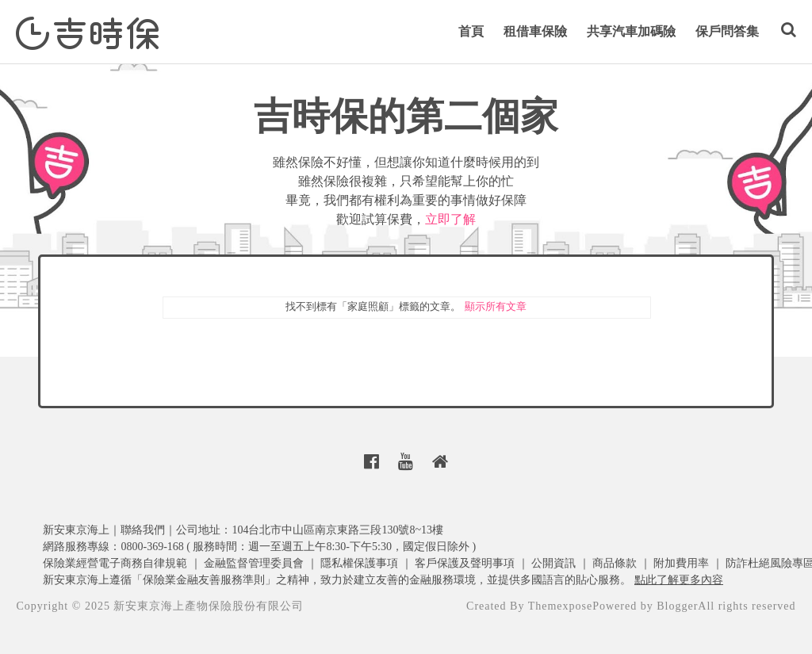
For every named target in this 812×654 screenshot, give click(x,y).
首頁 (471, 31)
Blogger (677, 606)
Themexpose (561, 606)
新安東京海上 (76, 530)
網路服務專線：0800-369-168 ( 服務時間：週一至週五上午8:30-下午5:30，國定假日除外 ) (259, 547)
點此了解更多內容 (679, 580)
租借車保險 (535, 31)
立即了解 (450, 219)
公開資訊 (553, 563)
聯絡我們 (143, 530)
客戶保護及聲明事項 (465, 563)
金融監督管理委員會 (254, 563)
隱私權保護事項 (359, 563)
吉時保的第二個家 (406, 116)
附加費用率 (681, 563)
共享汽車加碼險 (631, 31)
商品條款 (615, 563)
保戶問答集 (727, 31)
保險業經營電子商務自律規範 (115, 563)
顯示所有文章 (496, 306)
